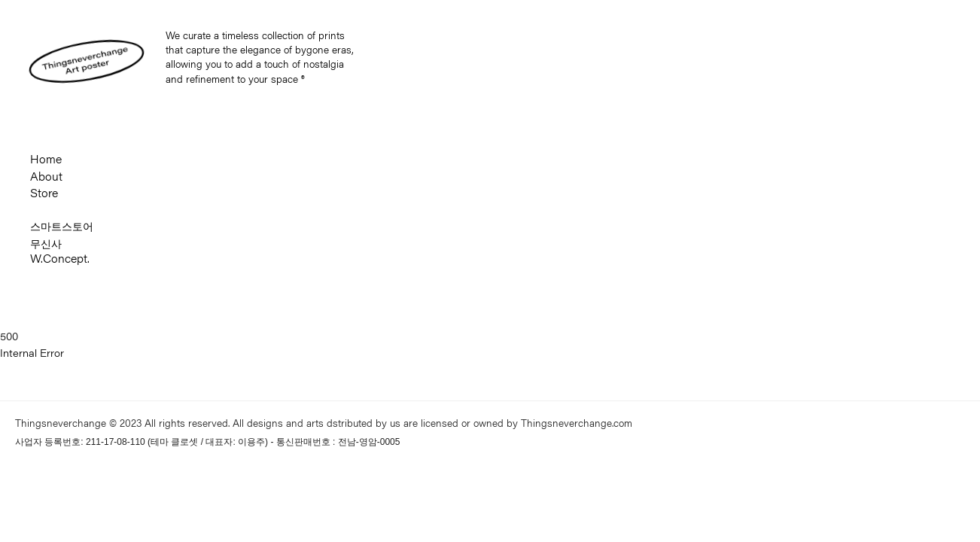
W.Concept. (60, 260)
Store (44, 195)
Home (46, 161)
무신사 (46, 244)
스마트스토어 (62, 227)
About (46, 178)
